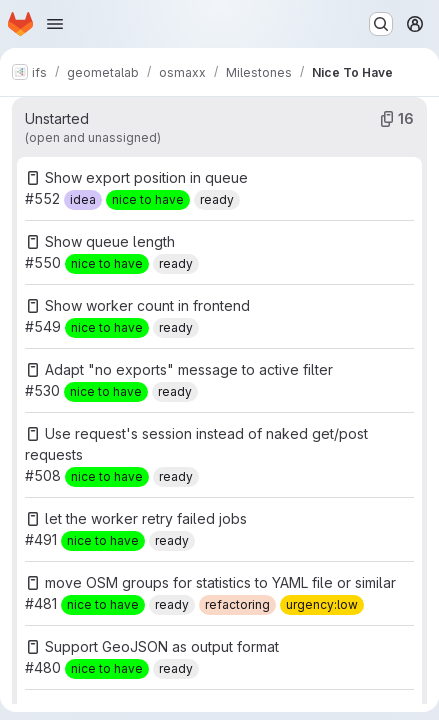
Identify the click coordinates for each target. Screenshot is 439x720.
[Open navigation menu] (55, 24)
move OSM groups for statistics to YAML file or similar (220, 582)
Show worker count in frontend (147, 305)
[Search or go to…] (381, 24)
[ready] (217, 200)
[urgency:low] (322, 605)
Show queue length (110, 241)
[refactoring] (237, 605)
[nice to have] (148, 200)
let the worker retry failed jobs (146, 518)
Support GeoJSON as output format (162, 646)
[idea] (83, 200)
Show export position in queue (146, 177)
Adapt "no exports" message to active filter (189, 369)
